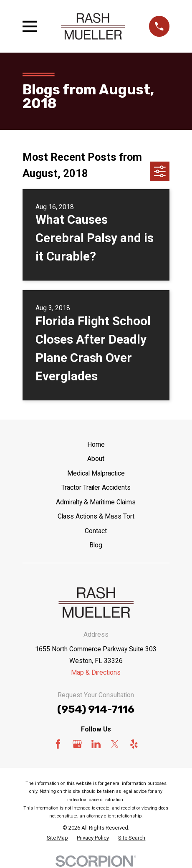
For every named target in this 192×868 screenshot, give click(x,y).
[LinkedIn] (96, 744)
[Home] (93, 27)
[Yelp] (134, 744)
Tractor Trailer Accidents (96, 487)
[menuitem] (57, 838)
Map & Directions (96, 672)
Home (96, 444)
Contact (96, 531)
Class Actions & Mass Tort (96, 516)
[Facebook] (58, 744)
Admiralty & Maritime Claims (96, 502)
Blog (96, 545)
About (96, 459)
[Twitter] (115, 744)
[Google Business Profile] (77, 744)
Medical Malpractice (96, 473)
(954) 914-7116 (96, 709)
